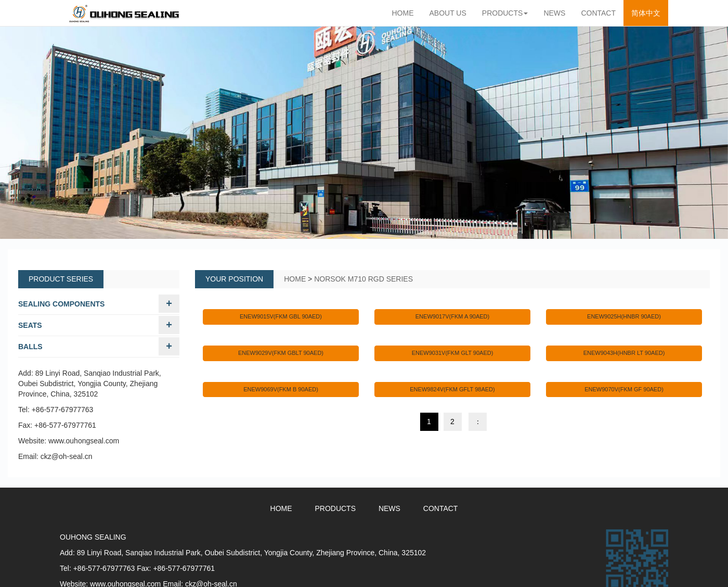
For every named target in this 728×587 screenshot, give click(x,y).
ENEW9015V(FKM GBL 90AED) (281, 316)
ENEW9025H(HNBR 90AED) (624, 316)
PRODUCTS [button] (505, 13)
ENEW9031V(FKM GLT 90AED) (453, 353)
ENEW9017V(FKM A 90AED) (452, 316)
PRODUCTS (335, 508)
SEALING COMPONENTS (61, 304)
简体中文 (650, 12)
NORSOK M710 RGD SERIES (363, 279)
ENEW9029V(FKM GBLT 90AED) (281, 353)
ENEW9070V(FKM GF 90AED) (624, 389)
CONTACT (598, 13)
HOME (403, 13)
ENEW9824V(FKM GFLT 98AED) (452, 389)
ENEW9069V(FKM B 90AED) (281, 389)
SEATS (30, 325)
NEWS (554, 13)
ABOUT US (448, 13)
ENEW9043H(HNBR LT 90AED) (624, 353)
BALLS (30, 347)
